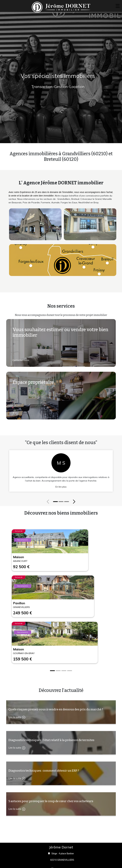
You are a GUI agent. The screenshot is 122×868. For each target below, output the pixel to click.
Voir (15, 413)
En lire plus (61, 487)
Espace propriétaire (33, 382)
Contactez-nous (21, 360)
